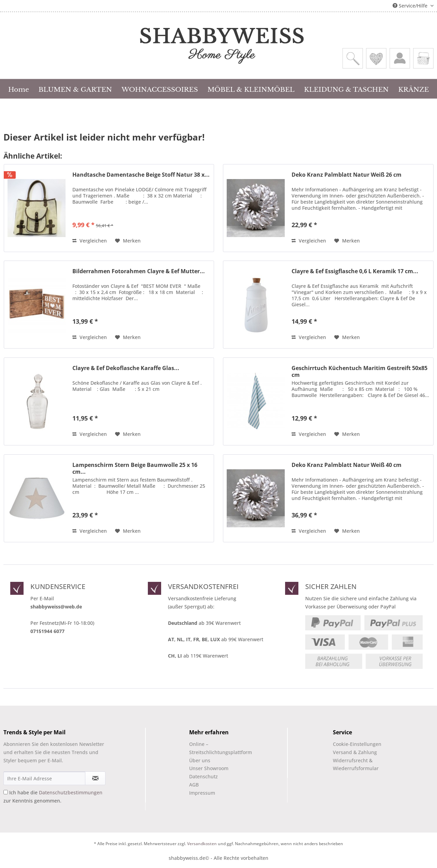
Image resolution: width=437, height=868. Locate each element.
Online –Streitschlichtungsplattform (215, 748)
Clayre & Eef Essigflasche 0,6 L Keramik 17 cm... (355, 271)
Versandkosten (202, 844)
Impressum (202, 793)
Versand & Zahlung (355, 752)
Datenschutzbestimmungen (71, 792)
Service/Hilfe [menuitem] (411, 6)
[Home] (19, 89)
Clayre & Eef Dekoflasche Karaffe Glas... (126, 368)
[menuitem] (353, 58)
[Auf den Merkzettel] (128, 241)
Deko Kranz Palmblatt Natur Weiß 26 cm (347, 175)
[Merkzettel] (376, 58)
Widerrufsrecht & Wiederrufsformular (356, 764)
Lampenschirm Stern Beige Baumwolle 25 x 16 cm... (135, 468)
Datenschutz (203, 776)
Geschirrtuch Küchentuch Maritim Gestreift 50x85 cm (360, 371)
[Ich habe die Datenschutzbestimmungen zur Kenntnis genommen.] (6, 792)
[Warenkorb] (423, 58)
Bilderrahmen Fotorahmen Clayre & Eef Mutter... (139, 271)
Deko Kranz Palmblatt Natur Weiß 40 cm (347, 465)
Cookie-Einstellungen (357, 744)
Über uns (200, 760)
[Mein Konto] (400, 58)
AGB (194, 785)
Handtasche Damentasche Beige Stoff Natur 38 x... (141, 175)
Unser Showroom (209, 768)
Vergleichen (90, 241)
